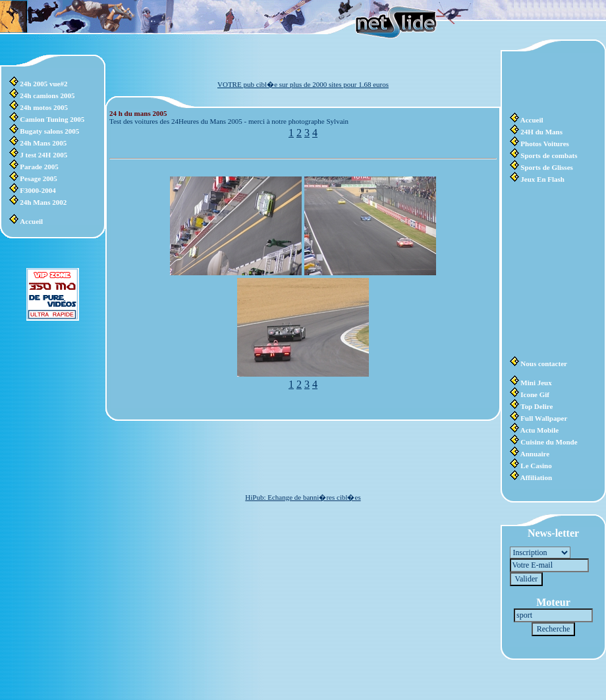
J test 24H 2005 (43, 155)
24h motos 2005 (44, 107)
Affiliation (536, 477)
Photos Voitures (544, 144)
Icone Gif (535, 394)
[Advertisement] (549, 82)
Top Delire (537, 406)
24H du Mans (541, 132)
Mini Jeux (536, 383)
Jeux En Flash (542, 179)
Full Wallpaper (544, 418)
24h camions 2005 (47, 95)
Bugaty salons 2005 (49, 131)
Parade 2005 (39, 167)
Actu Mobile (539, 430)
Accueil (31, 221)
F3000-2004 (38, 190)
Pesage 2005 (39, 178)
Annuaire (535, 454)
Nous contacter (544, 363)
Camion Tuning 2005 (52, 119)
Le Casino (536, 466)
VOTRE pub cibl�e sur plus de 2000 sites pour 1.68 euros (303, 84)
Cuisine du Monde (549, 442)
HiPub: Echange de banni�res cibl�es (303, 497)
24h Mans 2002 (43, 202)
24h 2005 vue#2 (43, 84)
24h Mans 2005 (43, 143)
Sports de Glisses (546, 167)
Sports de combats (549, 155)
